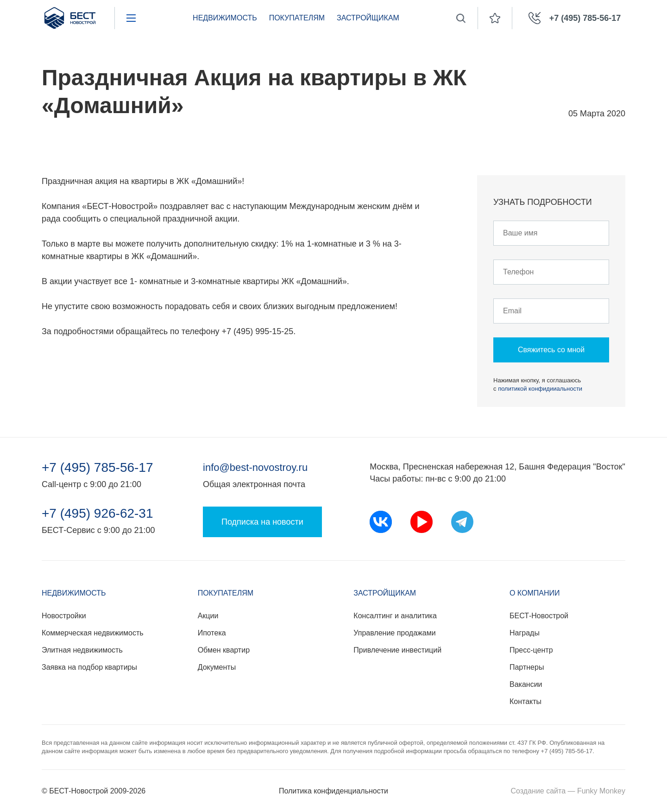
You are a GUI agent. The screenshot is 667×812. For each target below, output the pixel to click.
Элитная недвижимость (82, 650)
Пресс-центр (531, 650)
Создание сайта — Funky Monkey (568, 791)
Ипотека (212, 633)
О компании (535, 593)
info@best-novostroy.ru (255, 467)
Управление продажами (394, 633)
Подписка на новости (262, 522)
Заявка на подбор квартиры (89, 667)
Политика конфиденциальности (333, 791)
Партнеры (527, 667)
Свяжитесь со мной (551, 350)
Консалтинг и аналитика (395, 616)
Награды (525, 633)
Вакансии (526, 684)
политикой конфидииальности (540, 389)
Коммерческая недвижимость (93, 633)
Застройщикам (368, 18)
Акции (208, 616)
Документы (217, 667)
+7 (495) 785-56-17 (98, 468)
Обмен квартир (224, 650)
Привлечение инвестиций (397, 650)
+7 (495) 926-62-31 (98, 514)
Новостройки (64, 616)
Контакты (525, 701)
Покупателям (297, 18)
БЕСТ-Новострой (539, 616)
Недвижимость (225, 18)
